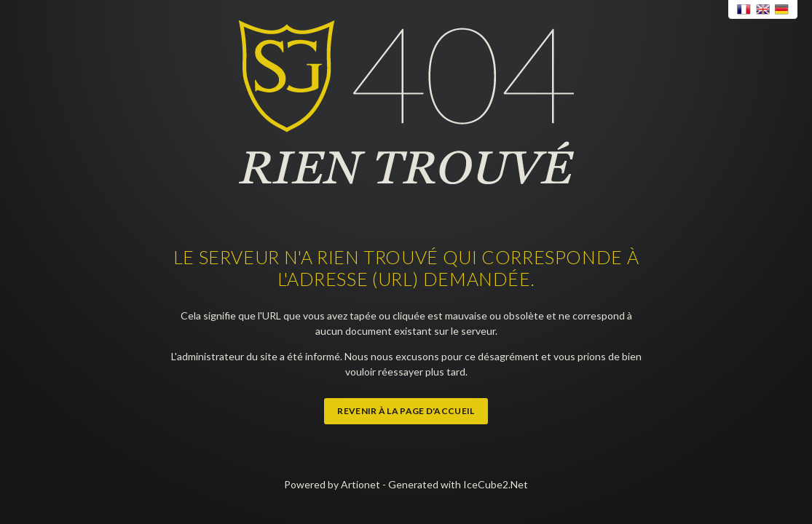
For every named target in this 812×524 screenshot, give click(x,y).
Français (744, 10)
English (763, 10)
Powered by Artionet (332, 484)
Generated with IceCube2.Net (458, 484)
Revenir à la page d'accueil (406, 411)
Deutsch (782, 10)
